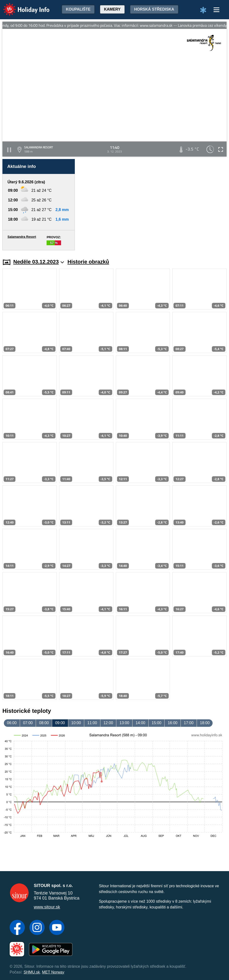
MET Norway (53, 972)
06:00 (12, 723)
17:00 (189, 723)
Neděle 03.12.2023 (39, 262)
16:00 (173, 723)
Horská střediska (154, 9)
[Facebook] (17, 928)
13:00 (124, 723)
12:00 (108, 723)
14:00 (140, 723)
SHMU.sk (32, 972)
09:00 (60, 723)
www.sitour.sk (47, 907)
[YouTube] (57, 928)
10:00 (76, 723)
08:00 (44, 723)
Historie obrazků (88, 262)
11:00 (92, 723)
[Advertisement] (153, 205)
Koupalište (78, 9)
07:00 (28, 723)
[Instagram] (37, 928)
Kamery (112, 9)
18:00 (205, 723)
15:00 (157, 723)
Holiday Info (22, 6)
